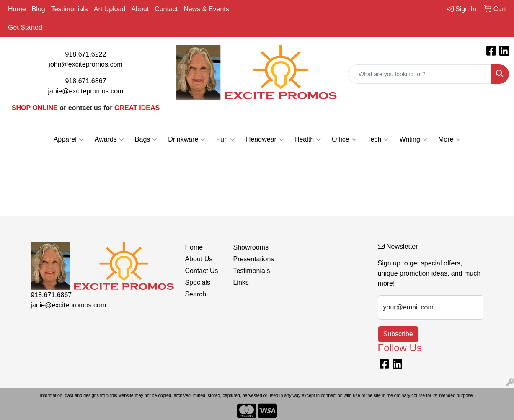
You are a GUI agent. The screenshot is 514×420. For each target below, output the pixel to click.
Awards (109, 139)
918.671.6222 (86, 54)
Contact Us (201, 271)
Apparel (69, 139)
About (140, 9)
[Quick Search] (420, 74)
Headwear (265, 139)
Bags (146, 139)
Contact (166, 9)
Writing (413, 139)
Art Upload (110, 9)
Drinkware (187, 139)
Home (17, 9)
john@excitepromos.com (85, 64)
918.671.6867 (86, 81)
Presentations (252, 259)
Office (344, 139)
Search (195, 294)
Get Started (25, 27)
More (449, 139)
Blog (39, 9)
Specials (197, 282)
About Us (199, 259)
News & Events (206, 9)
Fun (226, 139)
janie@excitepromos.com (86, 91)
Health (308, 139)
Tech (378, 139)
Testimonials (70, 9)
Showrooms (251, 247)
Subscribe (398, 334)
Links (241, 282)
